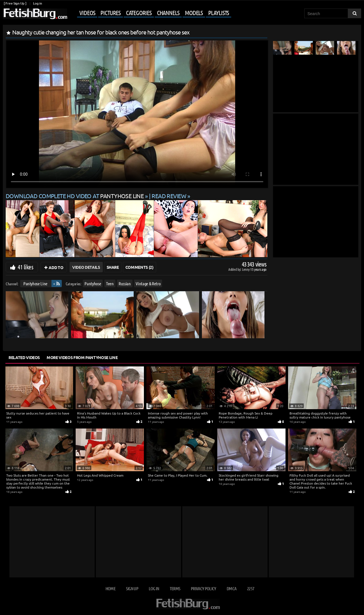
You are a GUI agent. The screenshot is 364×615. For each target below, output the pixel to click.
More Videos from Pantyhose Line (82, 357)
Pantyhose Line (35, 283)
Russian (125, 283)
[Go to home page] (35, 14)
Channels (168, 13)
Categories (139, 13)
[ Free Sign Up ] (15, 3)
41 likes (25, 267)
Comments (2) (139, 267)
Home (110, 588)
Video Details (86, 267)
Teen (110, 283)
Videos (87, 13)
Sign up (132, 588)
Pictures (110, 13)
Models (194, 13)
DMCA (231, 588)
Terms (175, 588)
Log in (37, 3)
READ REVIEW (169, 196)
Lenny (246, 269)
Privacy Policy (203, 588)
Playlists (219, 13)
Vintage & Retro (148, 283)
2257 (251, 588)
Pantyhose (93, 283)
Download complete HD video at (75, 196)
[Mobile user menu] (150, 13)
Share (113, 267)
